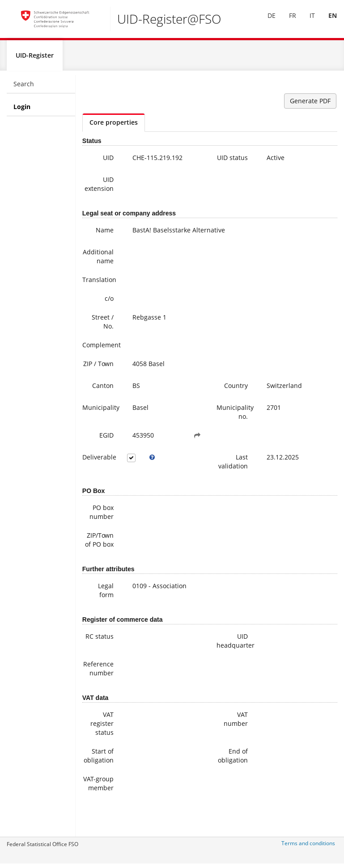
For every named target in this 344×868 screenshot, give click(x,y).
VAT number (236, 723)
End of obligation (233, 759)
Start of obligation (99, 759)
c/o (109, 302)
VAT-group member (98, 787)
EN (326, 22)
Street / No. (103, 325)
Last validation (233, 465)
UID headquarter (236, 644)
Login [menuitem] (22, 110)
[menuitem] (265, 22)
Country (236, 389)
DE (265, 22)
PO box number (102, 516)
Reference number (98, 672)
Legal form (106, 594)
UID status (232, 161)
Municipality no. (235, 415)
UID (108, 161)
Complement (101, 348)
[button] (197, 439)
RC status (100, 640)
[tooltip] (152, 461)
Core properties (114, 126)
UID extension (99, 188)
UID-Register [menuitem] (35, 59)
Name (105, 234)
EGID (106, 439)
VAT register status (102, 727)
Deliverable (99, 461)
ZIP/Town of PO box (99, 543)
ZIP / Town (98, 367)
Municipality (101, 411)
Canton (103, 389)
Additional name (98, 260)
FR (286, 22)
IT (306, 22)
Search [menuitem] (24, 87)
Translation (99, 283)
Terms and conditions (308, 847)
